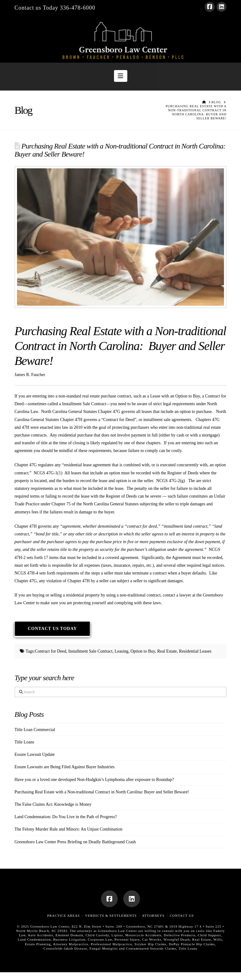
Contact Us (182, 916)
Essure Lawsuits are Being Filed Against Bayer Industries (65, 767)
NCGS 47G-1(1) (48, 473)
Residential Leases (195, 651)
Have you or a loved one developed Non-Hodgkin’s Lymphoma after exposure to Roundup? (94, 780)
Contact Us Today (52, 629)
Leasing (121, 651)
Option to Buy (143, 651)
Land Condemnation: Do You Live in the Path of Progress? (66, 817)
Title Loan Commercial (35, 730)
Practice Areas (63, 916)
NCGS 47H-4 (27, 573)
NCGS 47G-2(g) (171, 481)
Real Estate (167, 651)
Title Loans (24, 742)
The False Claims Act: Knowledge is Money (53, 804)
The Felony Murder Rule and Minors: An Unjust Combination (68, 829)
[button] (121, 76)
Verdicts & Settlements (111, 916)
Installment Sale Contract (90, 651)
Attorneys (153, 916)
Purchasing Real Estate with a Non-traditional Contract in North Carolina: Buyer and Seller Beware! (102, 792)
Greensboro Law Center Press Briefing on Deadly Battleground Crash (75, 842)
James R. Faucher (30, 375)
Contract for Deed (51, 651)
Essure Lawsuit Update (35, 754)
